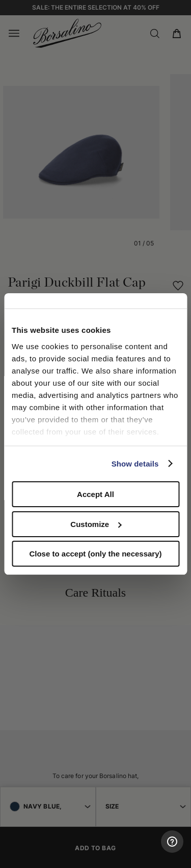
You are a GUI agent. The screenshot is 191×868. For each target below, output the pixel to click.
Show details (135, 464)
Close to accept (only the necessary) (95, 554)
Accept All (95, 494)
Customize (96, 524)
